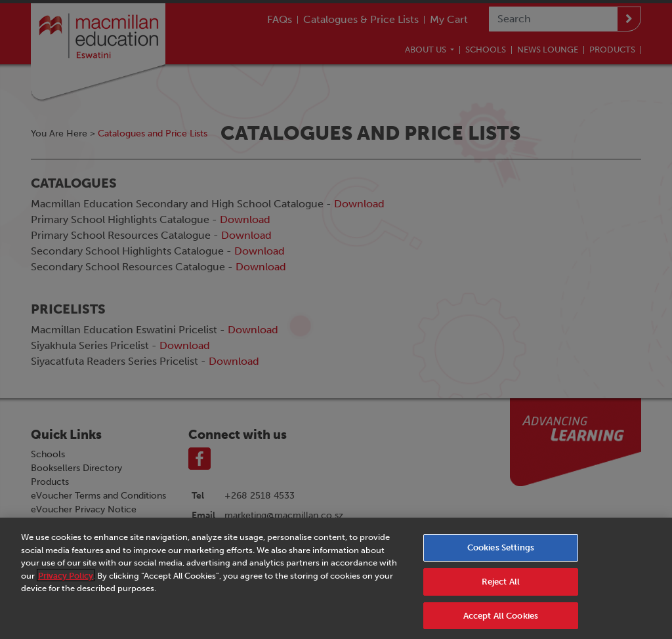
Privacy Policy (66, 584)
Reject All (501, 589)
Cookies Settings (501, 555)
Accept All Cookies (501, 623)
